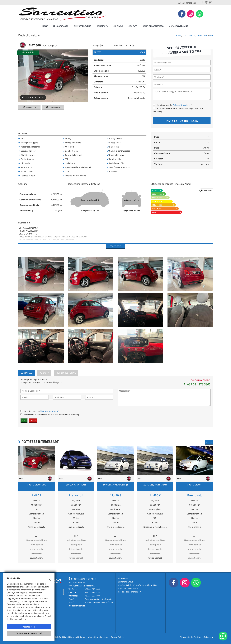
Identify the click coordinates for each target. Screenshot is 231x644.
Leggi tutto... (115, 246)
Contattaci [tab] (27, 373)
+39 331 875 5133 (92, 592)
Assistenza (102, 26)
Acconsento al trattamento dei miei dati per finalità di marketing (52, 415)
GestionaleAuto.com (203, 637)
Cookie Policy (117, 637)
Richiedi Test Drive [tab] (66, 373)
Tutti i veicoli (189, 35)
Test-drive (53, 107)
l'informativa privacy (181, 105)
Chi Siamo (118, 26)
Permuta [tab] (44, 373)
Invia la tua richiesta (182, 121)
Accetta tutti (29, 627)
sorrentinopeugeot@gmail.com (99, 602)
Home (45, 26)
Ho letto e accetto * (174, 105)
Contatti (133, 26)
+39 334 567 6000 (92, 596)
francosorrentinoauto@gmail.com (100, 599)
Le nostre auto (61, 26)
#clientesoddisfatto (153, 26)
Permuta (29, 107)
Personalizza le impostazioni (29, 633)
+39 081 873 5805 (197, 384)
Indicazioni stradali (77, 606)
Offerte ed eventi (83, 26)
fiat (206, 35)
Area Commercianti (187, 3)
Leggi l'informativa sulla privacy (95, 637)
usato (200, 35)
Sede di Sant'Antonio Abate (84, 579)
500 (211, 35)
